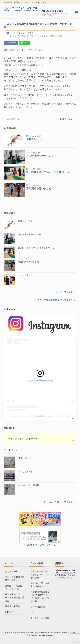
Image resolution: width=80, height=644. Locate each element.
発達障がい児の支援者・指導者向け (40, 585)
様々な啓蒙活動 (38, 607)
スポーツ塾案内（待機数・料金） (15, 579)
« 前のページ (13, 119)
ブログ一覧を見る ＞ (66, 292)
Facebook (11, 43)
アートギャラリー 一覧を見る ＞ (60, 502)
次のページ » (66, 119)
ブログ (34, 612)
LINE (25, 43)
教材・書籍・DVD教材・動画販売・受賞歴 (15, 598)
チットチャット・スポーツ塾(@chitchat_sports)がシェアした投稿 (40, 416)
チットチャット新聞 (40, 618)
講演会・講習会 (13, 606)
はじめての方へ (13, 571)
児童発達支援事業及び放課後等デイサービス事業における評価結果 (40, 597)
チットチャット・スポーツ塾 (23, 439)
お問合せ (9, 612)
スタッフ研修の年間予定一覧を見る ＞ (57, 300)
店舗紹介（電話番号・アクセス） (14, 587)
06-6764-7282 (54, 11)
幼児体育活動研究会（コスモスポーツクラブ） (65, 574)
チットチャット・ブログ (34, 50)
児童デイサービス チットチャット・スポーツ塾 (40, 575)
